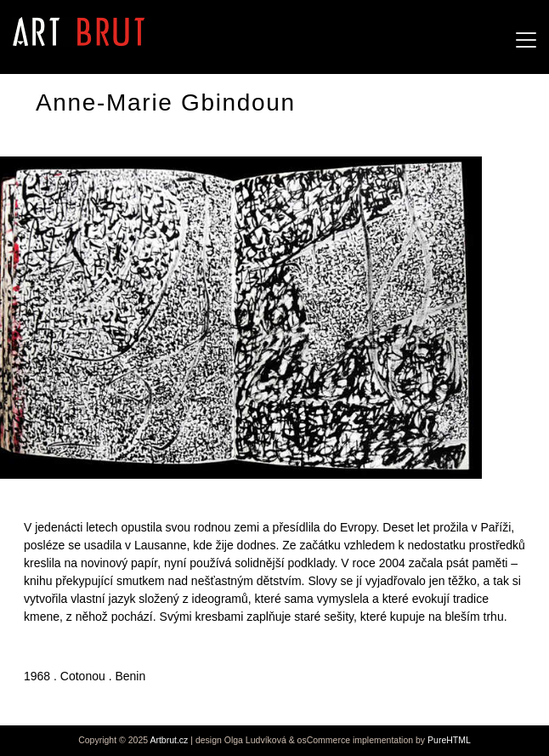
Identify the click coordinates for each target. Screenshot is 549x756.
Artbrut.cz (169, 740)
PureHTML (449, 740)
